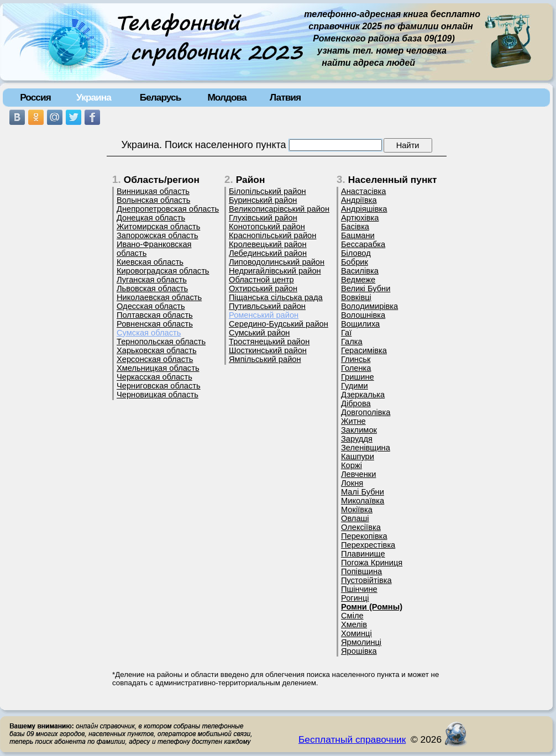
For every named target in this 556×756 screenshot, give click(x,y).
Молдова (227, 97)
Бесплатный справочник (352, 739)
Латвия (285, 97)
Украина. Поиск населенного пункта (203, 145)
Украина (94, 97)
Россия (35, 97)
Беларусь (161, 97)
